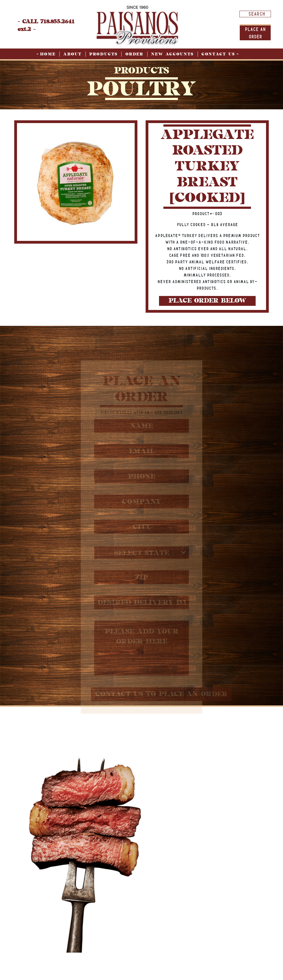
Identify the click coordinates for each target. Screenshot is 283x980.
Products (103, 54)
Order (134, 54)
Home (48, 54)
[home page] (137, 25)
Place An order (255, 33)
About (72, 54)
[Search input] (257, 14)
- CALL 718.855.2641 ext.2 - (46, 25)
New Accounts (172, 54)
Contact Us (218, 54)
